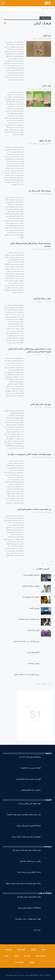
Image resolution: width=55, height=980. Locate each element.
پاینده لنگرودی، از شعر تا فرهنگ (29, 619)
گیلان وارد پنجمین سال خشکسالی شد (28, 779)
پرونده (32, 962)
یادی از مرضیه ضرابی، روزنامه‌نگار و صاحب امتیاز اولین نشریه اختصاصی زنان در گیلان (29, 350)
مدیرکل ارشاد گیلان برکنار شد (40, 191)
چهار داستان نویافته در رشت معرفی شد (28, 919)
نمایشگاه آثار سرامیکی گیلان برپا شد (29, 908)
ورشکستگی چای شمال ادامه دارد (30, 757)
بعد (42, 563)
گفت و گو (21, 950)
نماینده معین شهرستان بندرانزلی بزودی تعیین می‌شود (23, 883)
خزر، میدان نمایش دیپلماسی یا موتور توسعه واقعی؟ (24, 815)
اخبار (16, 956)
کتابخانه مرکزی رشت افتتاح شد (31, 768)
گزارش (33, 950)
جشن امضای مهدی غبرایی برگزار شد (29, 897)
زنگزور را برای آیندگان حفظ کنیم (30, 861)
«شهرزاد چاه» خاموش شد (31, 597)
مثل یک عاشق (45, 141)
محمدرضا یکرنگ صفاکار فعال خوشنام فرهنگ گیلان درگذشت (31, 245)
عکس (6, 956)
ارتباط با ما (19, 962)
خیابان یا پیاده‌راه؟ (34, 664)
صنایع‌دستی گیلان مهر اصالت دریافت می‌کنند (26, 837)
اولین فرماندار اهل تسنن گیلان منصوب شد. (26, 850)
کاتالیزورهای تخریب (33, 652)
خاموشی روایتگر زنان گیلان (31, 586)
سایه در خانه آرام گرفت (42, 299)
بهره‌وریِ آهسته (34, 608)
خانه (43, 950)
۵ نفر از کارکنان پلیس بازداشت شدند (29, 872)
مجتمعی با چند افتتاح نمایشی (31, 790)
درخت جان (37, 930)
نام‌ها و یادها (41, 956)
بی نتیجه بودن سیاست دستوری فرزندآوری (34, 509)
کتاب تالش (47, 86)
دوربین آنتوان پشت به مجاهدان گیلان (27, 675)
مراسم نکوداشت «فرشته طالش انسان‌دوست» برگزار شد (29, 454)
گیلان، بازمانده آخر (34, 630)
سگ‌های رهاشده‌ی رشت (31, 575)
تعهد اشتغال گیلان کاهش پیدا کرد (30, 804)
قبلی (49, 684)
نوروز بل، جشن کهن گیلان (41, 404)
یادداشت (8, 950)
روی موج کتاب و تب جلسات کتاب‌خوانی (26, 641)
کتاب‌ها (27, 956)
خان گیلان (47, 36)
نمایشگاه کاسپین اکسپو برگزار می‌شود (29, 826)
